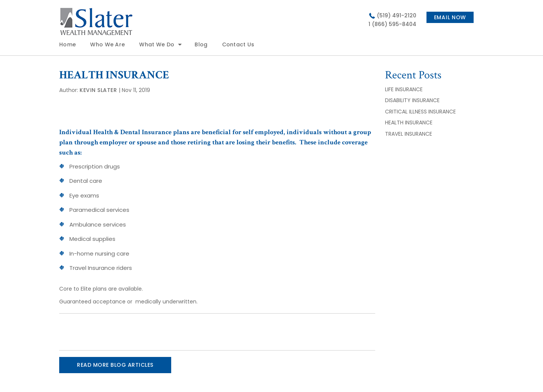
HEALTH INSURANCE (409, 122)
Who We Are (107, 44)
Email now (450, 17)
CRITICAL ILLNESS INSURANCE (420, 112)
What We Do (157, 44)
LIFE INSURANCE (404, 89)
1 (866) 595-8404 (392, 24)
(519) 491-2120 (397, 15)
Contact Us (238, 44)
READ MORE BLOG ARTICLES (115, 365)
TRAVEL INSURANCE (409, 134)
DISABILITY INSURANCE (413, 100)
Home (67, 44)
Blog (201, 44)
